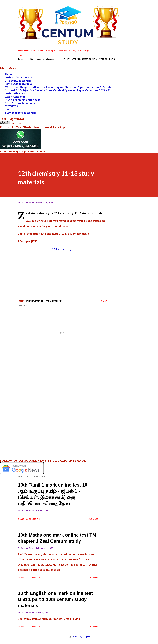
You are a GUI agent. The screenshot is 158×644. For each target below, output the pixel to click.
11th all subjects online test (23, 100)
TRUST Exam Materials (20, 103)
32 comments (33, 519)
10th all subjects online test (42, 59)
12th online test (15, 97)
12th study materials (18, 84)
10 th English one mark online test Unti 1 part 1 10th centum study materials (55, 599)
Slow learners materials (21, 113)
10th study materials (19, 77)
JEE (7, 109)
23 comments (33, 577)
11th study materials (18, 81)
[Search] (128, 7)
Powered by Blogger (79, 637)
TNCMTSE (12, 106)
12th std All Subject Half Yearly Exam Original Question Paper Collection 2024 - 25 (58, 87)
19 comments (33, 626)
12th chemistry (62, 249)
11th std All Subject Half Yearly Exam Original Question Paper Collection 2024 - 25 (58, 90)
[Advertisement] (62, 272)
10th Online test (16, 93)
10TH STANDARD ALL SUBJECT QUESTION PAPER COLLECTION (89, 59)
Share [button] (104, 301)
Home (20, 59)
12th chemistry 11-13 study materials (44, 301)
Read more (93, 519)
